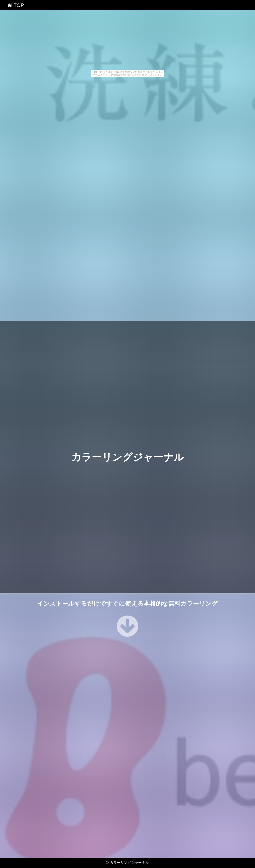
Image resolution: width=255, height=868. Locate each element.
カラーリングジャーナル (128, 457)
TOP (16, 5)
